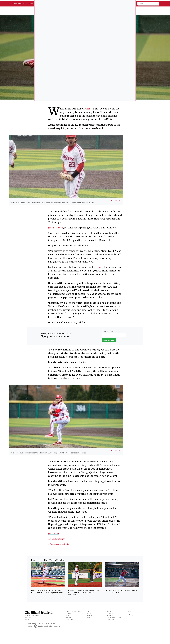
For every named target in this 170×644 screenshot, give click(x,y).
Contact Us (111, 613)
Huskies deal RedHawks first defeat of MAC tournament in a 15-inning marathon (84, 593)
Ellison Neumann (116, 200)
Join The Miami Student (115, 617)
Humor (89, 613)
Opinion (69, 613)
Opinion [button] (31, 4)
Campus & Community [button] (18, 4)
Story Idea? (111, 619)
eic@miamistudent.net (32, 615)
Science (89, 615)
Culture (89, 612)
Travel (89, 617)
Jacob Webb (100, 267)
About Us (110, 612)
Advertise (110, 615)
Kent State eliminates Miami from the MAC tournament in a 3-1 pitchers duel (47, 592)
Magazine (69, 617)
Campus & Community (73, 612)
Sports (68, 615)
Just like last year (58, 228)
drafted (90, 109)
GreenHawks (70, 619)
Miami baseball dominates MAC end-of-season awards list (122, 592)
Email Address (108, 331)
